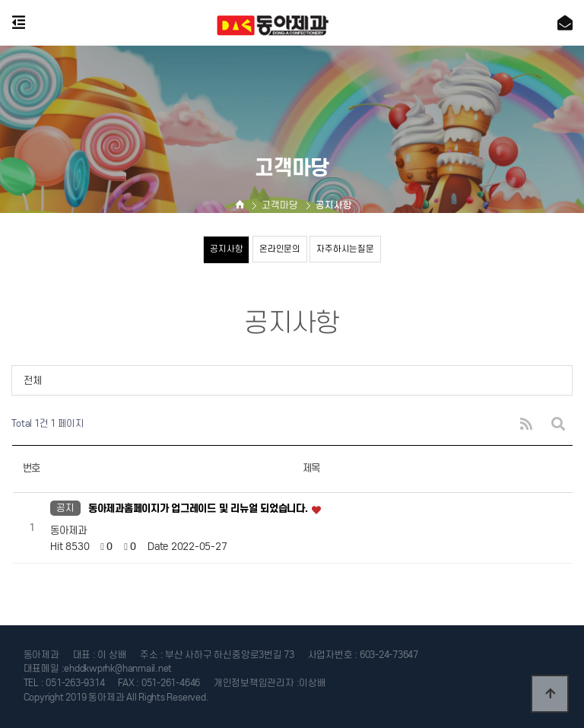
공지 (65, 508)
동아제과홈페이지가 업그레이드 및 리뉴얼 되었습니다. (199, 509)
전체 (32, 381)
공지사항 (226, 249)
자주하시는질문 (345, 249)
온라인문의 (280, 249)
